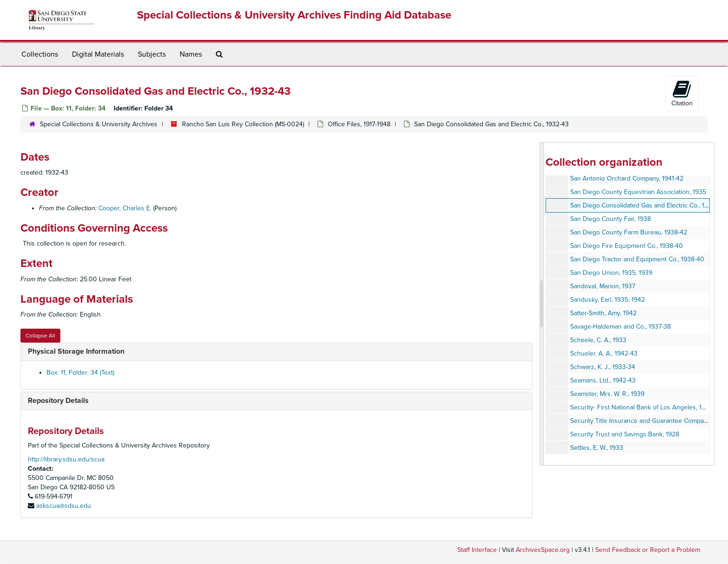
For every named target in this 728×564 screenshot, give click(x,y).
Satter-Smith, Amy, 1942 (603, 313)
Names (191, 54)
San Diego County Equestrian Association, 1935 (638, 192)
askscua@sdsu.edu (64, 506)
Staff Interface (477, 550)
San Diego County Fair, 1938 (611, 219)
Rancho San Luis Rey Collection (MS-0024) (243, 124)
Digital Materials (98, 54)
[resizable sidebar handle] (542, 304)
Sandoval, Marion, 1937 (603, 286)
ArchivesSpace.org (543, 550)
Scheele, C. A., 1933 (598, 340)
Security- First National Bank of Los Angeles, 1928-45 (646, 407)
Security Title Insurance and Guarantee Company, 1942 (649, 421)
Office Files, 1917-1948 (359, 124)
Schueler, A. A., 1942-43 (604, 353)
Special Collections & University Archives (99, 124)
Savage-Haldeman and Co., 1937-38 (621, 327)
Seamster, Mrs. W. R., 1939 (607, 394)
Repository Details (58, 401)
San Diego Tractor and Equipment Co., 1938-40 (637, 259)
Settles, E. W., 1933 (597, 448)
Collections (40, 54)
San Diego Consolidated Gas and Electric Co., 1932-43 (647, 205)
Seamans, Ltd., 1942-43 (603, 380)
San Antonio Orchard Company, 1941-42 (627, 178)
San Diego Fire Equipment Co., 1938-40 (627, 246)
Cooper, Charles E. (125, 208)
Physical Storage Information (76, 351)
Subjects (152, 54)
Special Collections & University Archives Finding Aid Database (294, 15)
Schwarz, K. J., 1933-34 (603, 367)
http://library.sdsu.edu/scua (66, 459)
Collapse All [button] (40, 336)
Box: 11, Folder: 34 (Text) (80, 373)
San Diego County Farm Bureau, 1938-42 (629, 232)
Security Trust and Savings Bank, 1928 (625, 434)
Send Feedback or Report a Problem (648, 550)
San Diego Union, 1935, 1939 (611, 273)
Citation (682, 93)
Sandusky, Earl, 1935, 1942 (608, 300)
